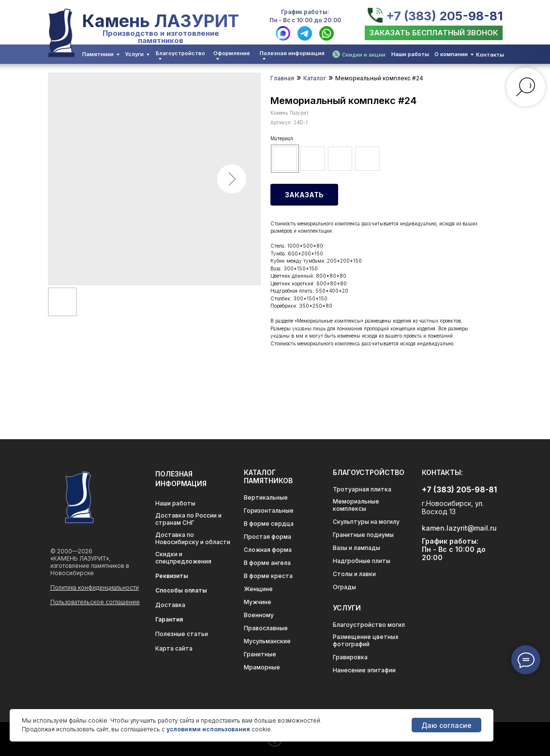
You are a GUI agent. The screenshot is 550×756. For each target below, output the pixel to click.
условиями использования (208, 729)
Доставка (170, 605)
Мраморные (262, 667)
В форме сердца (269, 524)
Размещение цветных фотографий (366, 640)
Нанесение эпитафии (364, 670)
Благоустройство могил (369, 625)
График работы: (305, 12)
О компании (451, 54)
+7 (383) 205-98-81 (444, 16)
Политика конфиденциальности (95, 587)
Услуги (134, 54)
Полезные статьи (182, 634)
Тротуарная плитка (362, 489)
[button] (434, 33)
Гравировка (350, 657)
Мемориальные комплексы (356, 505)
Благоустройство (180, 53)
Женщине (258, 589)
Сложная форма (268, 550)
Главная (282, 78)
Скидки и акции (364, 55)
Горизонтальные (269, 511)
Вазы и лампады (357, 548)
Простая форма (268, 537)
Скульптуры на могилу (366, 522)
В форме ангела (267, 563)
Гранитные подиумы (363, 535)
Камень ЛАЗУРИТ (161, 21)
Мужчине (258, 602)
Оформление (232, 53)
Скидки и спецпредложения (183, 558)
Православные (266, 628)
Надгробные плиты (362, 561)
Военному (259, 615)
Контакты (490, 55)
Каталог (315, 78)
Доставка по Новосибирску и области (193, 538)
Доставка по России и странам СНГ (188, 519)
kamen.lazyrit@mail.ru (459, 528)
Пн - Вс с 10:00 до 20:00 (305, 20)
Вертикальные (266, 497)
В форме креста (268, 576)
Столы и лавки (354, 574)
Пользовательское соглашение (95, 602)
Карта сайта (174, 648)
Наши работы (410, 54)
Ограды (344, 587)
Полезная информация (292, 53)
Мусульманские (267, 641)
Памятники (98, 54)
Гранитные (260, 654)
